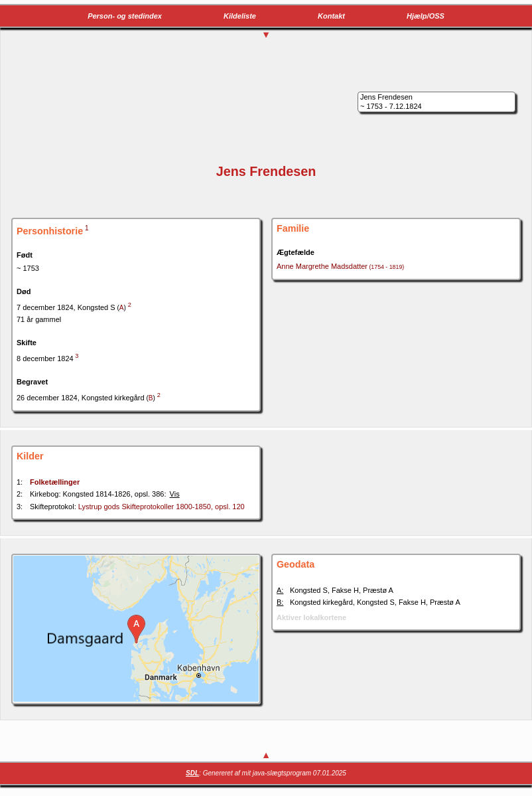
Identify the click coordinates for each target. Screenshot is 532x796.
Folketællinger (55, 482)
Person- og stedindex (125, 16)
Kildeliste (240, 16)
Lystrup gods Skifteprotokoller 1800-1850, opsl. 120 (162, 507)
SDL (192, 773)
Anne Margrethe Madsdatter (340, 266)
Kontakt (331, 16)
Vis (175, 494)
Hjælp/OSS (426, 16)
